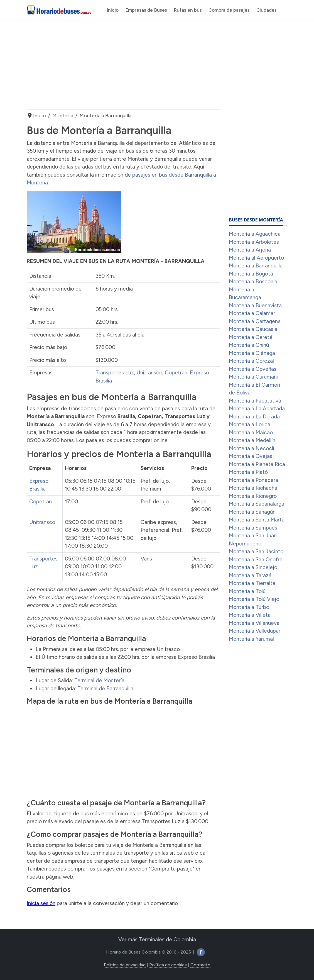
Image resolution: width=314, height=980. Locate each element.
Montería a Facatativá (255, 401)
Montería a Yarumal (251, 639)
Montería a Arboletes (254, 242)
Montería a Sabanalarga (257, 504)
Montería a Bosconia (253, 281)
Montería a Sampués (253, 528)
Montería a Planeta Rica (257, 464)
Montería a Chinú (249, 345)
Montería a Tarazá (250, 575)
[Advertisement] (123, 65)
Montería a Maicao (251, 432)
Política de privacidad (125, 965)
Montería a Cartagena (255, 321)
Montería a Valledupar (255, 631)
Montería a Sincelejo (253, 567)
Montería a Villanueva (254, 623)
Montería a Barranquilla (256, 266)
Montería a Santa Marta (257, 520)
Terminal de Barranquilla (105, 688)
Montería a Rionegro (253, 496)
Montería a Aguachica (255, 234)
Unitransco (149, 373)
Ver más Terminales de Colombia (157, 939)
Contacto (200, 965)
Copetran (176, 373)
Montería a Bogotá (251, 274)
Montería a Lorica (250, 424)
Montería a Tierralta (252, 583)
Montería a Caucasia (253, 329)
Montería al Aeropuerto (256, 258)
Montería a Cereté (251, 337)
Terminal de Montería (99, 680)
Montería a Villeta (250, 615)
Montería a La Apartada (257, 409)
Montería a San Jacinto (256, 551)
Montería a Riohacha (253, 488)
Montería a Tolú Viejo (254, 599)
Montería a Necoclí (252, 448)
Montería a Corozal (251, 361)
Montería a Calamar (252, 313)
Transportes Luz (115, 373)
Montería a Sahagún (252, 512)
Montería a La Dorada (254, 417)
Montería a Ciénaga (252, 353)
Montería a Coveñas (253, 369)
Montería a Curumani (253, 377)
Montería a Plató (248, 472)
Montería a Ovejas (251, 456)
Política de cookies (168, 965)
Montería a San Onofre (256, 560)
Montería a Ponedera (253, 480)
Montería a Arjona (250, 250)
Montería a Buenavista (255, 305)
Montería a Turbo (249, 607)
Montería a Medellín (252, 440)
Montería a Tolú (247, 591)
